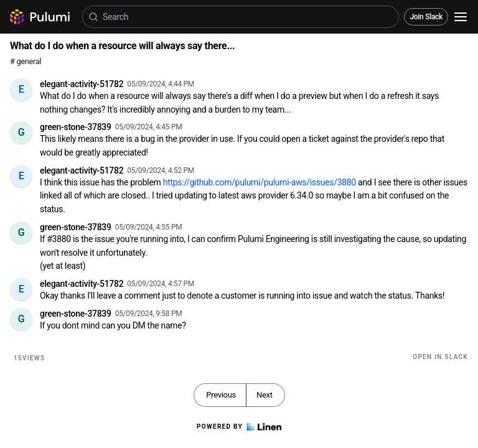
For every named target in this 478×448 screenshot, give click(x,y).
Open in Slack (440, 357)
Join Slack (426, 17)
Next (265, 395)
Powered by (239, 427)
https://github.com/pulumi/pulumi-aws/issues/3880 (260, 182)
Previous (221, 395)
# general (26, 61)
